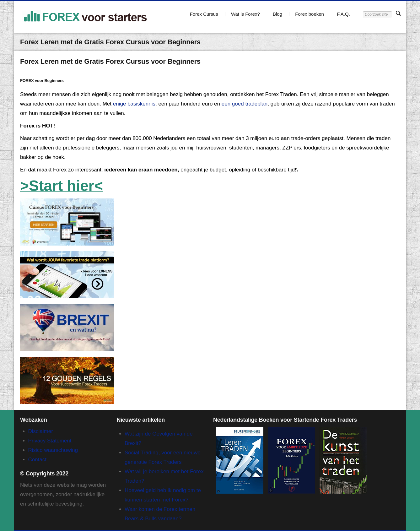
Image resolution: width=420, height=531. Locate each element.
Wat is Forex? (245, 14)
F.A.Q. (343, 14)
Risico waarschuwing (53, 450)
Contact (38, 460)
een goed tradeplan (245, 104)
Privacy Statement (50, 441)
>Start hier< (62, 186)
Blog (277, 14)
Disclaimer (41, 431)
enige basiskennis (134, 104)
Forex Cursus (204, 14)
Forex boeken (310, 14)
